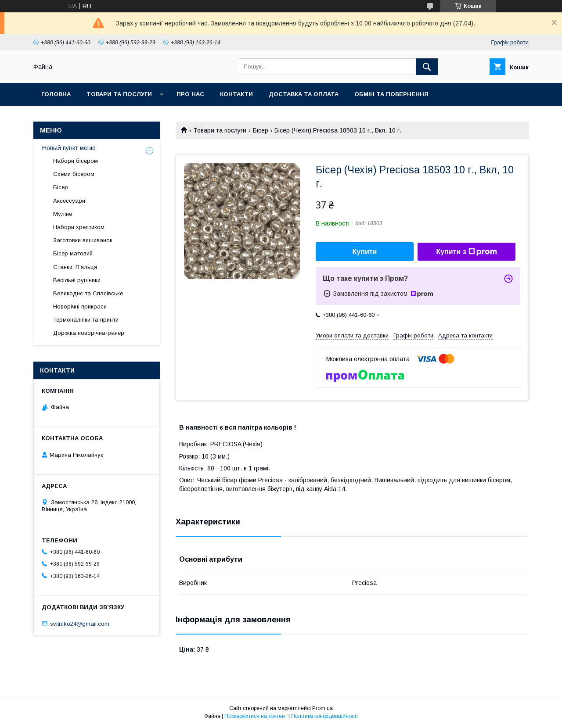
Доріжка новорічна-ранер (89, 333)
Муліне (63, 214)
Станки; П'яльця (75, 267)
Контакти (236, 94)
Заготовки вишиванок (83, 240)
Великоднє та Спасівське (88, 293)
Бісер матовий (73, 253)
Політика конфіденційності (324, 716)
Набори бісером (76, 161)
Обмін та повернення (391, 94)
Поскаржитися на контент (256, 716)
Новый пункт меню (69, 148)
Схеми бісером (74, 174)
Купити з (466, 252)
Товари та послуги (119, 94)
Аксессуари (69, 201)
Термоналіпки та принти (86, 320)
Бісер (261, 130)
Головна (56, 94)
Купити (365, 252)
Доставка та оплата (304, 94)
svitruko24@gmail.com (80, 623)
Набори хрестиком (79, 227)
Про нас (190, 94)
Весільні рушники (77, 280)
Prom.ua (322, 708)
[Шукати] (427, 67)
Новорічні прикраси (80, 307)
